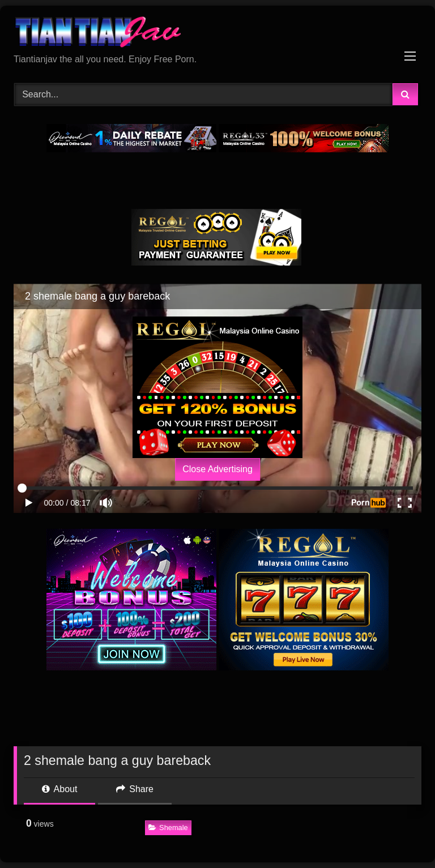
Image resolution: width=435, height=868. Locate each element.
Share (135, 789)
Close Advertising (217, 469)
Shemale (168, 828)
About (59, 789)
